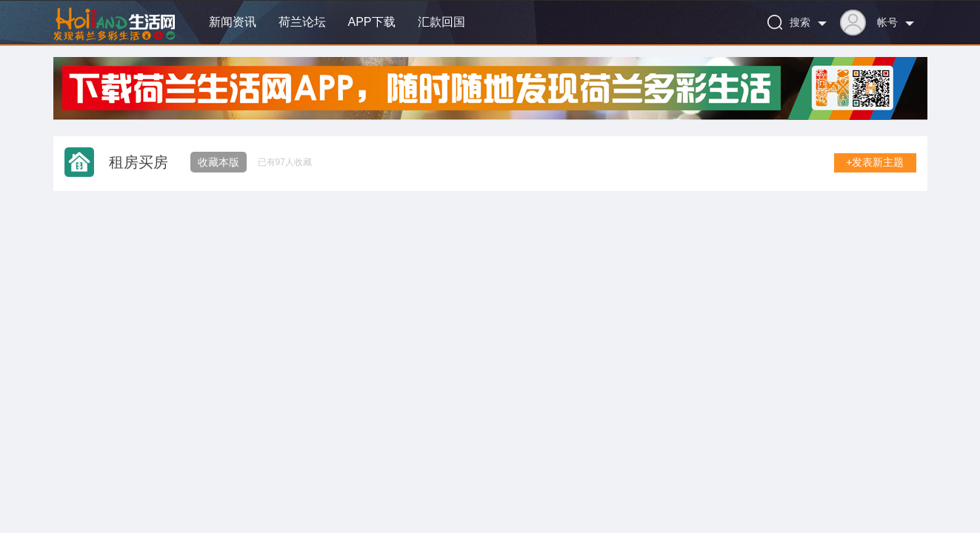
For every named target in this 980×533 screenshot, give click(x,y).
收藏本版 (219, 162)
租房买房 (139, 162)
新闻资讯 (233, 22)
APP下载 (372, 22)
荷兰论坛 (302, 22)
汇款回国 (441, 22)
